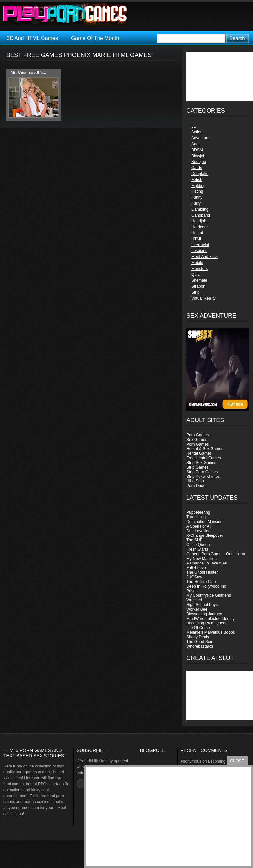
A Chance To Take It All (207, 563)
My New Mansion (202, 559)
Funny (197, 197)
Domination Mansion (204, 522)
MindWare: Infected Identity (211, 619)
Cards (197, 168)
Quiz (196, 275)
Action (197, 132)
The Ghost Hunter (202, 572)
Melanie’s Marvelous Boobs (211, 632)
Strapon (198, 286)
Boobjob (199, 162)
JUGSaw (194, 577)
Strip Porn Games (202, 472)
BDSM (197, 150)
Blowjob (198, 156)
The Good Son (199, 642)
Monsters (199, 269)
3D (194, 126)
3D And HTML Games (32, 38)
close (237, 761)
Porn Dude (196, 486)
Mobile (197, 263)
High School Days (202, 605)
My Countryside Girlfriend (209, 595)
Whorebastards (200, 646)
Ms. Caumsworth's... (28, 72)
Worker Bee (197, 609)
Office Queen (198, 545)
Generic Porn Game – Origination (216, 554)
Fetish (197, 180)
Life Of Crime (198, 628)
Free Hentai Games (204, 458)
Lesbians (199, 251)
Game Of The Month (95, 38)
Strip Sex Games (201, 463)
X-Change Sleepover (205, 535)
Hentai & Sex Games (205, 449)
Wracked (194, 600)
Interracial (200, 245)
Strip (196, 292)
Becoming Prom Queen (207, 623)
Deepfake (200, 174)
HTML (197, 239)
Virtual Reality (204, 298)
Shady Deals (198, 637)
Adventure (200, 138)
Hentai (197, 233)
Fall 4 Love (196, 568)
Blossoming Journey (204, 614)
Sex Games (197, 440)
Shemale (199, 280)
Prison (192, 591)
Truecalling (196, 517)
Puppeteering (198, 512)
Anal (195, 144)
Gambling (200, 209)
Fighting (198, 186)
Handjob (199, 221)
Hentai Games (199, 453)
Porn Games (197, 435)
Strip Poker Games (203, 477)
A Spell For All (199, 526)
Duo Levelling (198, 531)
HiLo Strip (195, 481)
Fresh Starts (197, 549)
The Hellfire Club (201, 582)
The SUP (195, 540)
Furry (196, 203)
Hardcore (199, 227)
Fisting (197, 191)
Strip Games (197, 467)
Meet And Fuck (205, 257)
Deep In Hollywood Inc (206, 586)
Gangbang (201, 215)
